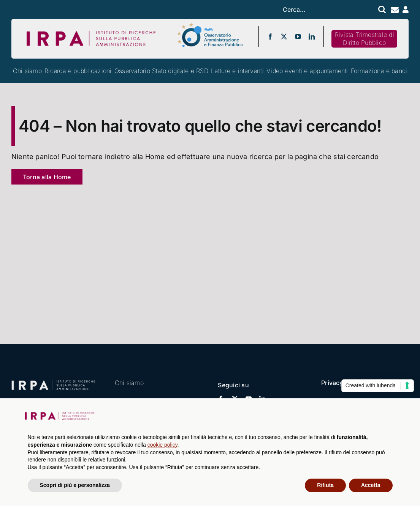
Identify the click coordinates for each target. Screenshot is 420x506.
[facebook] (270, 37)
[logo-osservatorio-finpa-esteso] (210, 25)
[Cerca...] (325, 10)
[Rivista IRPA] (364, 39)
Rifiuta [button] (325, 485)
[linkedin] (312, 37)
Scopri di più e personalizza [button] (75, 485)
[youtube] (298, 37)
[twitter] (284, 37)
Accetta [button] (371, 485)
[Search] (381, 10)
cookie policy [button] (162, 445)
